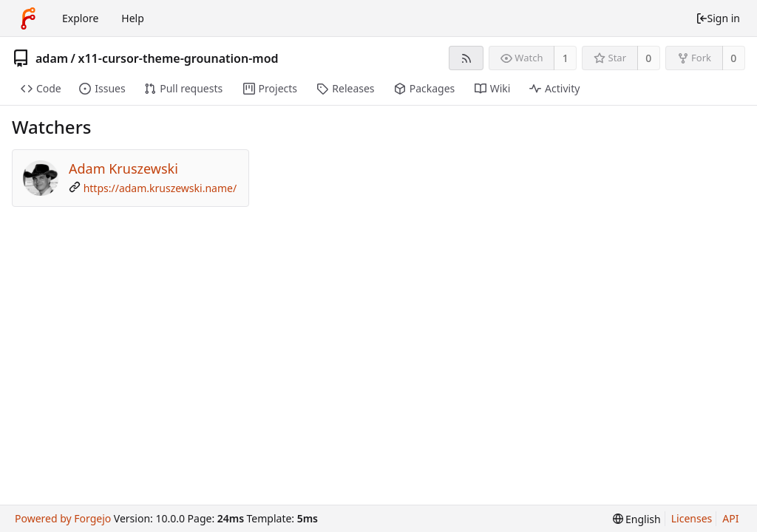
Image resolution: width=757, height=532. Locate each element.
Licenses (692, 518)
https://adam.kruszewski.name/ (160, 188)
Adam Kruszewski (123, 168)
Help (133, 18)
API (730, 518)
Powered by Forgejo (63, 518)
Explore (80, 18)
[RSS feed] (466, 58)
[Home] (28, 18)
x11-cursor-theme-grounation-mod (179, 58)
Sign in (718, 18)
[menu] (637, 519)
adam (52, 58)
